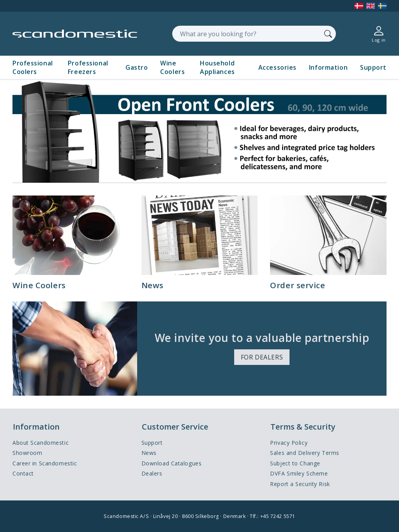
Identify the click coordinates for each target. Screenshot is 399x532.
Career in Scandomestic (45, 463)
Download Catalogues (172, 463)
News (149, 453)
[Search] (328, 33)
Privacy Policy (289, 443)
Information (328, 67)
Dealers (152, 473)
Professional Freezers (88, 67)
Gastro (137, 67)
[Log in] (379, 34)
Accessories (277, 67)
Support (373, 67)
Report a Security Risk (300, 484)
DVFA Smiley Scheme (299, 473)
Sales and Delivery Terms (305, 453)
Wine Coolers (172, 67)
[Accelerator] (75, 34)
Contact (23, 473)
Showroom (27, 453)
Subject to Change (295, 463)
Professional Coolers (33, 67)
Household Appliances (217, 67)
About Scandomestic (41, 443)
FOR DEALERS (262, 357)
